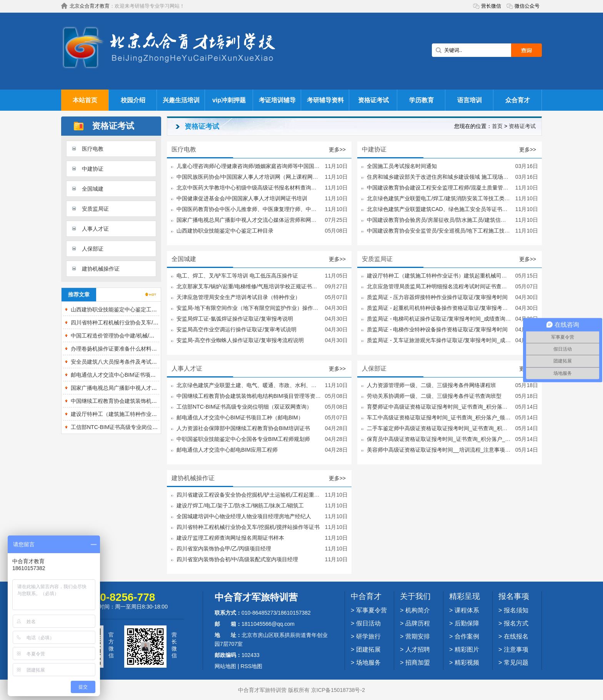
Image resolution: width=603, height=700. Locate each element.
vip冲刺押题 (229, 100)
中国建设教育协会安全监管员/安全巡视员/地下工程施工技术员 (441, 231)
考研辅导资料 (325, 100)
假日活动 (368, 623)
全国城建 (93, 189)
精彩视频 (467, 663)
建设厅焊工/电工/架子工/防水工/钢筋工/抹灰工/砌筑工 (240, 505)
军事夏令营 (371, 610)
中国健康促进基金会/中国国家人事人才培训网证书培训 (242, 198)
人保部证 (93, 249)
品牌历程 (418, 623)
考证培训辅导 (277, 100)
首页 (497, 126)
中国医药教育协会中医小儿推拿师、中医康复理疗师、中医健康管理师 (260, 209)
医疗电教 (93, 149)
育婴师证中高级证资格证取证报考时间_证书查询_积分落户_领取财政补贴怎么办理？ (468, 407)
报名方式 (516, 623)
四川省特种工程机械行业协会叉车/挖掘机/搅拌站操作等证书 (142, 323)
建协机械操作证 (101, 269)
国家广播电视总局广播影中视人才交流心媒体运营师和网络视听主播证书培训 (268, 220)
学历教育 (421, 100)
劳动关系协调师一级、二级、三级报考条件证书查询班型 (434, 396)
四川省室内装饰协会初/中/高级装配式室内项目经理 (237, 559)
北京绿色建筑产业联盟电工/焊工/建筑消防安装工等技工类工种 (441, 198)
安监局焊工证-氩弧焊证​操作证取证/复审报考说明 (235, 319)
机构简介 (418, 610)
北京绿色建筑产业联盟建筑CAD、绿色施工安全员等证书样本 (440, 209)
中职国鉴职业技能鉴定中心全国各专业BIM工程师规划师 (243, 439)
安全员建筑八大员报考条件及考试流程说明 (122, 362)
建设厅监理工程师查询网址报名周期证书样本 (230, 538)
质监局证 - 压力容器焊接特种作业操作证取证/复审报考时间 (437, 297)
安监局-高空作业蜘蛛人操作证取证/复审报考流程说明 (240, 340)
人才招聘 (418, 649)
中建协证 (93, 169)
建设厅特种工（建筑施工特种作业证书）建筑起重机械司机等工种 (149, 414)
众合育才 (518, 100)
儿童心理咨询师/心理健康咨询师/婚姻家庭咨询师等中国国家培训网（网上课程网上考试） (283, 166)
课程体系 (467, 610)
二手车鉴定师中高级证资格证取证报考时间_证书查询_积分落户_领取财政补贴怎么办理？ (474, 428)
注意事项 (516, 649)
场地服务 (368, 663)
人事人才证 (95, 229)
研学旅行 (368, 636)
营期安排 (418, 636)
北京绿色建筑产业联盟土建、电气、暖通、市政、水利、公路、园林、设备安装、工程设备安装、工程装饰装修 (308, 385)
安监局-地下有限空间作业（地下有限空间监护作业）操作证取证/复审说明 (264, 308)
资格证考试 (373, 100)
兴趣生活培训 (181, 100)
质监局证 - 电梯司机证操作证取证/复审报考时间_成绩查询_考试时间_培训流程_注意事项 (473, 319)
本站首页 (85, 100)
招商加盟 (418, 663)
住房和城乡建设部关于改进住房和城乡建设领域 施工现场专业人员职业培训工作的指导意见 (475, 177)
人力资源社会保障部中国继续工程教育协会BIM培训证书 (243, 428)
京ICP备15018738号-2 (338, 690)
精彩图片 (467, 649)
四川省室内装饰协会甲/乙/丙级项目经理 (224, 549)
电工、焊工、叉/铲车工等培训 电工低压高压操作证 (237, 276)
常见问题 (516, 663)
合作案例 (467, 636)
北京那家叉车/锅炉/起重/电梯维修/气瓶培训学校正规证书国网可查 (255, 286)
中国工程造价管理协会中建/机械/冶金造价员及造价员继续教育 (145, 336)
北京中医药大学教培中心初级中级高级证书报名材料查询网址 (249, 188)
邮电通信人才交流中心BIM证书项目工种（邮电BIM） (134, 375)
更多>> (337, 150)
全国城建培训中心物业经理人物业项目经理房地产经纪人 (244, 516)
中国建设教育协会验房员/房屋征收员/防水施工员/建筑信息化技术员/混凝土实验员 (464, 220)
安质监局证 (95, 209)
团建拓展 (368, 649)
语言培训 (470, 100)
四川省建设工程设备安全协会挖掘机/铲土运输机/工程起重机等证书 (256, 495)
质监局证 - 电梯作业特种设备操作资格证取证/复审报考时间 (437, 329)
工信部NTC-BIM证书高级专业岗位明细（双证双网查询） (138, 427)
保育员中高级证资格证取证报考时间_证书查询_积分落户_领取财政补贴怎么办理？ (466, 439)
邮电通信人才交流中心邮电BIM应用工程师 (227, 450)
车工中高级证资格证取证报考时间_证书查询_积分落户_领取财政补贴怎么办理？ (463, 417)
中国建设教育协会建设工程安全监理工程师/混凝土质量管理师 (440, 188)
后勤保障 (467, 623)
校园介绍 (133, 100)
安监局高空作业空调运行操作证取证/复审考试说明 (237, 329)
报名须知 (516, 610)
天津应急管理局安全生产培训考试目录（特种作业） (238, 297)
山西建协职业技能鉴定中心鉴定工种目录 (119, 309)
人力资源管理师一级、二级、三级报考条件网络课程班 (431, 385)
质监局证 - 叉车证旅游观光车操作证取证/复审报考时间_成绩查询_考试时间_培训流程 (469, 340)
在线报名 (516, 636)
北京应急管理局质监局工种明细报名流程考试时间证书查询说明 (442, 286)
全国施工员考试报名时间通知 (402, 166)
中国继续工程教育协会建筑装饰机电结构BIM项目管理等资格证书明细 (154, 401)
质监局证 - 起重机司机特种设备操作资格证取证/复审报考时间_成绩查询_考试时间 (465, 308)
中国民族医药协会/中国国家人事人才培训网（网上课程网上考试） (255, 177)
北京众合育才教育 (90, 6)
